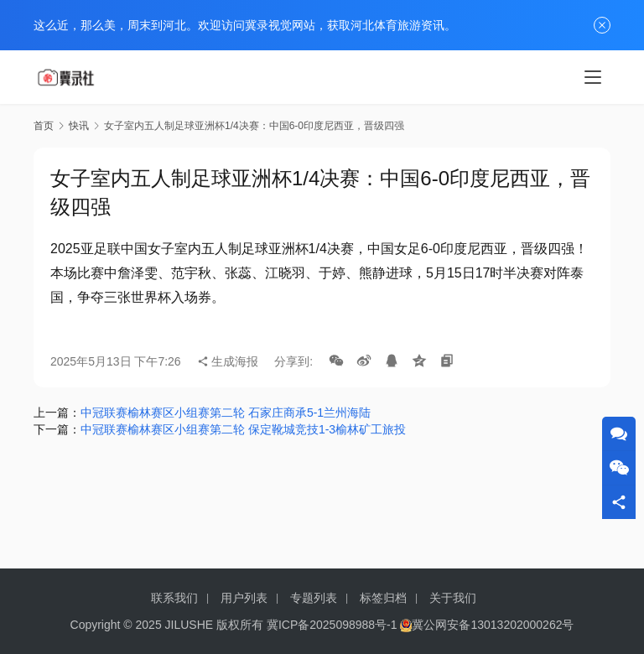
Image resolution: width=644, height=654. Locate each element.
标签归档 (383, 598)
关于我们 (453, 598)
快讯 (79, 126)
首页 (44, 126)
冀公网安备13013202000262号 (493, 625)
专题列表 (314, 598)
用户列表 (244, 598)
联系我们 (174, 598)
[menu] (593, 77)
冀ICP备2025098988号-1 (332, 625)
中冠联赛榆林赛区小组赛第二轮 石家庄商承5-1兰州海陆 (226, 413)
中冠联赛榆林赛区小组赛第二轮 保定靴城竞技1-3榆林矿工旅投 (243, 429)
